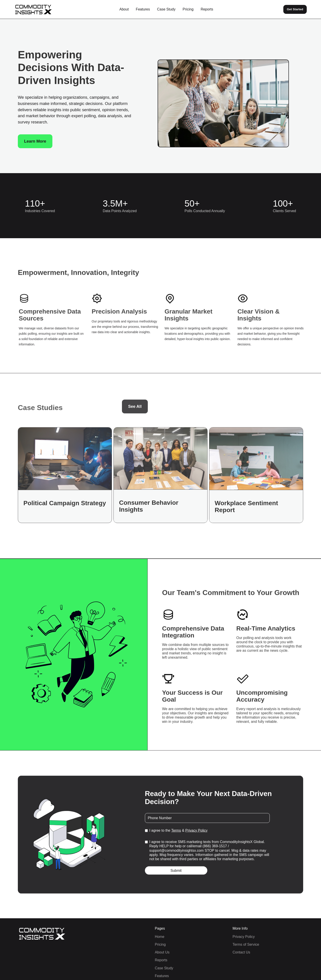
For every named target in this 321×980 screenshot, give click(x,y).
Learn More (35, 141)
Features (143, 9)
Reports (207, 9)
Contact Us (241, 952)
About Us (162, 952)
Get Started (295, 9)
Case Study (166, 9)
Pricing (188, 9)
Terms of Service (246, 944)
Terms (176, 832)
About (124, 9)
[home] (34, 9)
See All (135, 409)
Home (159, 937)
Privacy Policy (196, 832)
